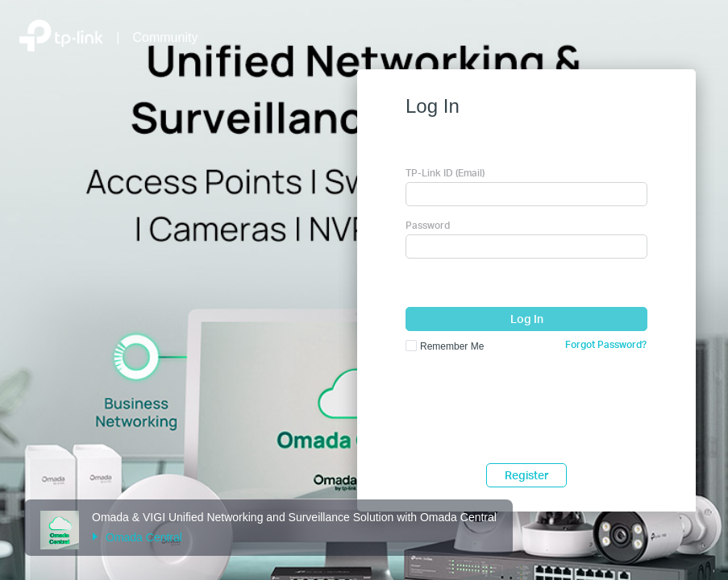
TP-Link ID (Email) (445, 173)
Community (166, 37)
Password (428, 225)
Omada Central (137, 537)
